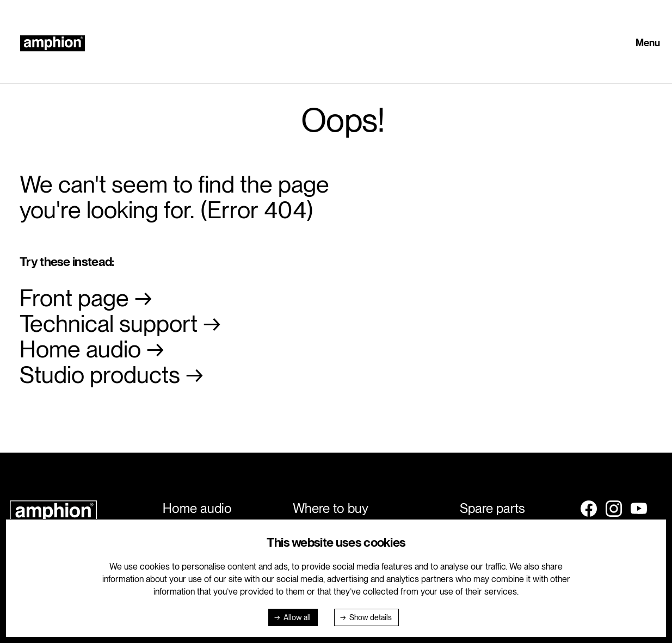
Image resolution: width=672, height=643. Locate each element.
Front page (74, 298)
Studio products (100, 375)
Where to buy (331, 508)
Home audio (80, 349)
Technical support (109, 323)
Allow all (297, 617)
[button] (651, 44)
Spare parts (492, 508)
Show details (371, 617)
